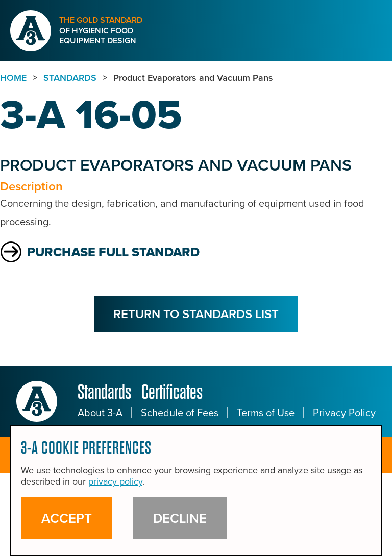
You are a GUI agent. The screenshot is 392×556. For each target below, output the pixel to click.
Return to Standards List (196, 314)
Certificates (172, 392)
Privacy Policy (344, 413)
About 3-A (100, 413)
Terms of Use (266, 413)
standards (70, 78)
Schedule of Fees (180, 413)
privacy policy (115, 481)
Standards (104, 392)
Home (13, 78)
